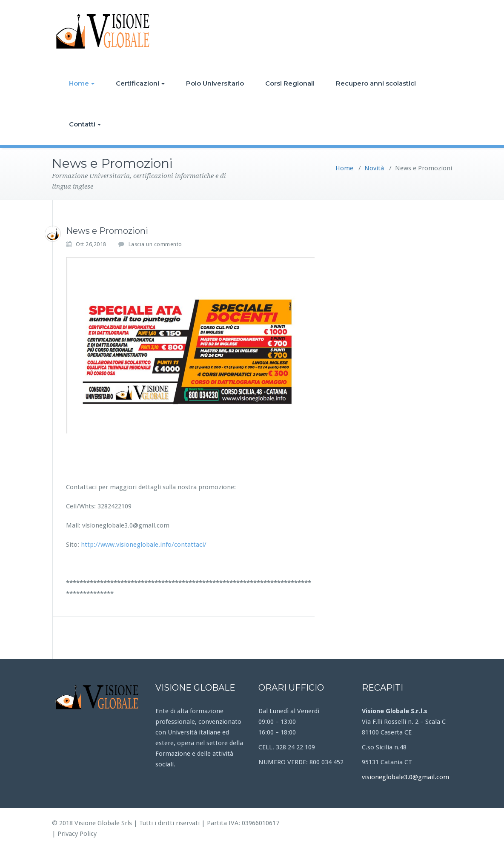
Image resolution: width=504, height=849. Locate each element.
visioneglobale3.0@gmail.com (405, 777)
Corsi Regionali (290, 83)
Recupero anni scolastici (376, 83)
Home (82, 83)
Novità (374, 168)
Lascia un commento (155, 244)
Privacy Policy (77, 834)
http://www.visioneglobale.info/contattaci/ (144, 545)
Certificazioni (140, 83)
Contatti (85, 124)
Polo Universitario (215, 83)
